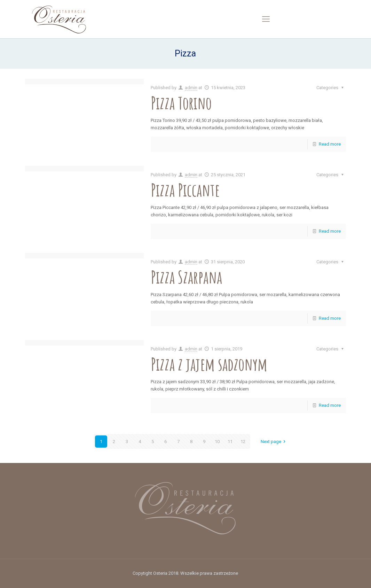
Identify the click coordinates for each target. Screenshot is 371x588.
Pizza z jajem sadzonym (209, 364)
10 (217, 442)
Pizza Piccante (185, 190)
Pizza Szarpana (186, 277)
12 (243, 442)
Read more (330, 144)
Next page (274, 442)
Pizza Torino (181, 103)
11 (230, 442)
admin (191, 88)
